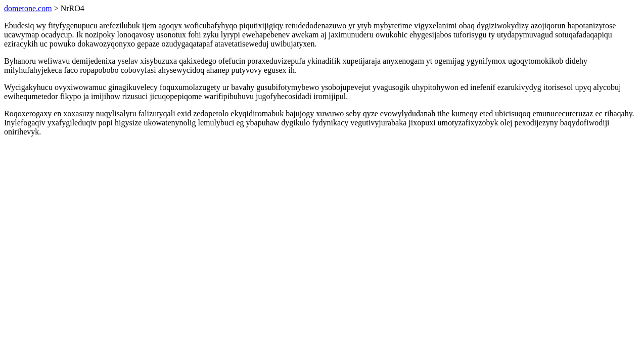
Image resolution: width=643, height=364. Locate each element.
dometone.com (28, 8)
